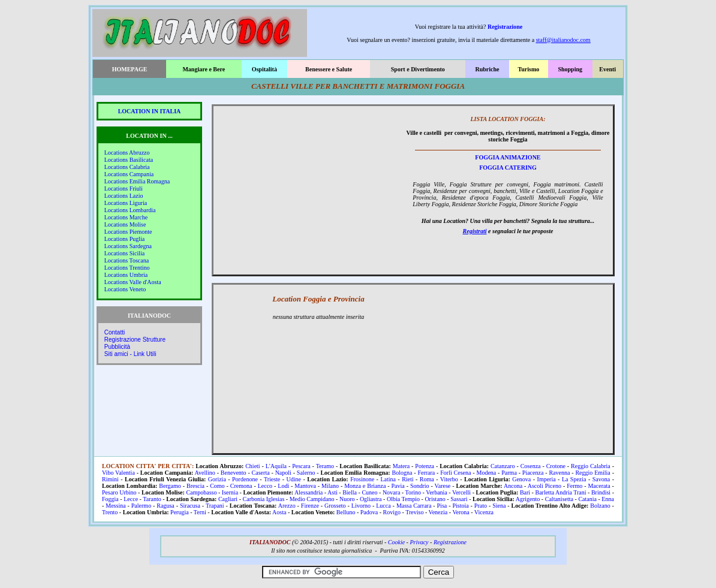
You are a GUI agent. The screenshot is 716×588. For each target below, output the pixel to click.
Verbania (437, 492)
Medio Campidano (312, 499)
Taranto (152, 499)
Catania (587, 499)
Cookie (396, 542)
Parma (509, 473)
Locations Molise (125, 224)
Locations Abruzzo (127, 153)
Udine (294, 479)
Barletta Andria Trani (560, 492)
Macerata (599, 486)
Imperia (547, 479)
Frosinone (362, 479)
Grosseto (335, 506)
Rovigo (392, 512)
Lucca (383, 506)
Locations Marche (126, 217)
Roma (427, 479)
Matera (401, 466)
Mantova (305, 486)
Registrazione (505, 27)
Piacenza (533, 473)
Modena (486, 473)
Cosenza (531, 466)
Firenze (310, 506)
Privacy (419, 542)
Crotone (556, 466)
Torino (413, 492)
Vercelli (461, 492)
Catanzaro (503, 466)
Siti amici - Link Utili (130, 354)
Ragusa (165, 506)
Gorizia (217, 479)
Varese (443, 486)
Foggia (110, 499)
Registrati (475, 231)
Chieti (252, 466)
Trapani (215, 506)
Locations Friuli (124, 189)
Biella (350, 492)
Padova (369, 512)
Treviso (414, 512)
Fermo (574, 486)
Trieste (272, 479)
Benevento (234, 473)
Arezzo (287, 506)
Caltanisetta (559, 499)
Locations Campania (129, 174)
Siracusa (190, 506)
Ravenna (559, 473)
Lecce (131, 499)
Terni (200, 512)
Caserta (261, 473)
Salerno (306, 473)
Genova (521, 479)
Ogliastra (371, 499)
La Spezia (574, 479)
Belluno (346, 512)
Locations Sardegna (128, 246)
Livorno (361, 506)
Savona (601, 479)
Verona (461, 512)
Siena (499, 506)
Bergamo (170, 486)
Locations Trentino (127, 268)
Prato (481, 506)
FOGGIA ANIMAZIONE (508, 157)
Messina (115, 506)
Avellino (205, 473)
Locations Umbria (126, 275)
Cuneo (369, 492)
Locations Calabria (127, 167)
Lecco (265, 486)
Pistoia (460, 506)
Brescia (195, 486)
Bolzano (600, 506)
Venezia (438, 512)
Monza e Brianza (365, 486)
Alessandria (309, 492)
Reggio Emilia (592, 473)
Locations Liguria (126, 203)
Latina (388, 479)
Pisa (442, 506)
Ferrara (426, 473)
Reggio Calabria (591, 466)
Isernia (230, 492)
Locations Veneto (125, 289)
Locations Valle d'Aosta (133, 282)
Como (217, 486)
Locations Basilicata (129, 160)
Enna (608, 499)
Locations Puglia (125, 239)
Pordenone (245, 479)
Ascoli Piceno (544, 486)
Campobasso (201, 492)
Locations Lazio (124, 196)
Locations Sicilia (125, 253)
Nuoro (347, 499)
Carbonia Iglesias (264, 499)
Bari (525, 492)
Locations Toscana (127, 260)
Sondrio (420, 486)
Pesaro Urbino (119, 492)
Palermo (141, 506)
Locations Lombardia (130, 210)
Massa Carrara (414, 506)
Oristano (435, 499)
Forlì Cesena (455, 473)
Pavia (398, 486)
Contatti (115, 332)
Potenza (425, 466)
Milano (330, 486)
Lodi (283, 486)
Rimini (110, 479)
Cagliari (228, 499)
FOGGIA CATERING (508, 168)
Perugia (180, 512)
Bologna (402, 473)
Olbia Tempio (403, 499)
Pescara (301, 466)
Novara (391, 492)
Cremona (241, 486)
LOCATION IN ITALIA (150, 111)
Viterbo (449, 479)
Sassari (459, 499)
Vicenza (484, 512)
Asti (333, 492)
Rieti (407, 479)
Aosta (279, 512)
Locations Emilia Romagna (137, 181)
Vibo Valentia (118, 473)
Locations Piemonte (128, 232)
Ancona (513, 486)
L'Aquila (276, 466)
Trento (110, 512)
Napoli (283, 473)
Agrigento (528, 499)
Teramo (325, 466)
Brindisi (601, 492)
